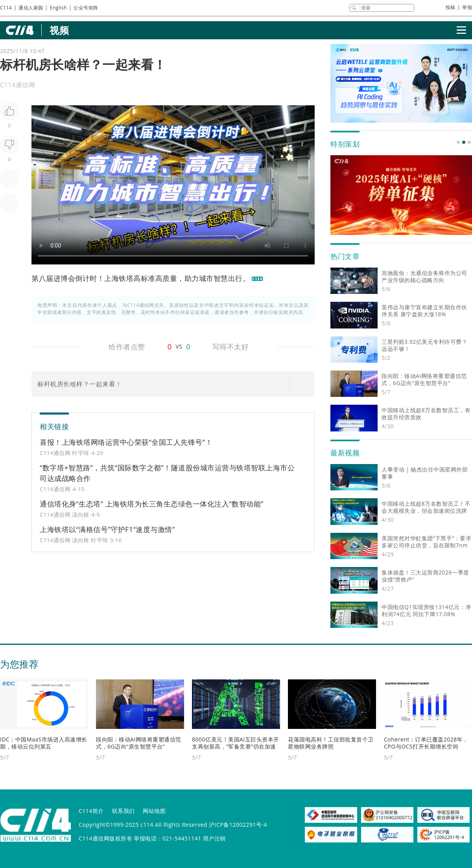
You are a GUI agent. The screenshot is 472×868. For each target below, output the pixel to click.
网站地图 (154, 811)
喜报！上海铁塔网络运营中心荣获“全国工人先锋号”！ (126, 442)
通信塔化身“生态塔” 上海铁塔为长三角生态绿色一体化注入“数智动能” (152, 504)
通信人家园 (31, 8)
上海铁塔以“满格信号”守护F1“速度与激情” (107, 529)
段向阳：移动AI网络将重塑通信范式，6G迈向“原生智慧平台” (139, 743)
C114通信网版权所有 (105, 838)
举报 (467, 7)
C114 (6, 8)
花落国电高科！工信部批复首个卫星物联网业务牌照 (331, 743)
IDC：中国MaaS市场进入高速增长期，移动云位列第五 (44, 743)
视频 (59, 30)
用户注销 (214, 838)
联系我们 (124, 811)
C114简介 (91, 811)
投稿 (451, 7)
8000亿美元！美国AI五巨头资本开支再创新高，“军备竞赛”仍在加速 (236, 743)
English (58, 8)
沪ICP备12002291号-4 (238, 825)
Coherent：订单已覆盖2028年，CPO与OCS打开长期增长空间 (426, 743)
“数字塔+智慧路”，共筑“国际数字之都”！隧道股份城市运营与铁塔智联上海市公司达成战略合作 (167, 473)
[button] (458, 142)
